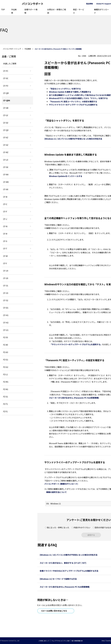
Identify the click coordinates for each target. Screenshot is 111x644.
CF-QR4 (7, 100)
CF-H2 (6, 323)
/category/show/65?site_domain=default (30, 152)
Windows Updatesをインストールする (66, 176)
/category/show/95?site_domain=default (30, 256)
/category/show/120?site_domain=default (30, 71)
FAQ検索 (28, 49)
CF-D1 (6, 308)
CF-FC (6, 71)
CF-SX (6, 167)
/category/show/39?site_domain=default (30, 182)
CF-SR (6, 108)
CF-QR (6, 93)
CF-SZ (6, 145)
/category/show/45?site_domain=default (30, 204)
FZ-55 (6, 337)
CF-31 (6, 286)
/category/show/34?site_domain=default (30, 160)
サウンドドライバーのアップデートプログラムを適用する (73, 105)
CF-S (5, 241)
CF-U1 (6, 330)
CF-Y (5, 263)
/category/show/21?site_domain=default (30, 86)
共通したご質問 (10, 64)
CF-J (5, 219)
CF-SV (6, 123)
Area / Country (106, 641)
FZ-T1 (5, 404)
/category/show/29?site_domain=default (30, 115)
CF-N (5, 226)
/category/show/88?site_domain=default (30, 145)
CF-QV (6, 130)
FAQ (4, 30)
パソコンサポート (33, 4)
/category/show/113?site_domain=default (30, 263)
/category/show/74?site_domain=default (30, 108)
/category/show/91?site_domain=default (30, 248)
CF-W (5, 256)
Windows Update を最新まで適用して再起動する (70, 92)
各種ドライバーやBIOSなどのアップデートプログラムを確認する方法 (69, 571)
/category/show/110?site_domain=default (30, 93)
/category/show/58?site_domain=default (30, 130)
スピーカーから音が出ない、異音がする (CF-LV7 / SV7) (63, 563)
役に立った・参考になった (58, 527)
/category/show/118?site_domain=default (30, 78)
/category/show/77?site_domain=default (30, 123)
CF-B (5, 197)
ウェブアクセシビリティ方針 (61, 641)
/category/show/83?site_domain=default (30, 167)
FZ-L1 (5, 374)
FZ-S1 (6, 397)
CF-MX (6, 182)
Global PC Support (104, 4)
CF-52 (6, 300)
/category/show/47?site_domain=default (30, 219)
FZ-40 (6, 345)
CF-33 (6, 293)
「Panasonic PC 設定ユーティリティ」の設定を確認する (73, 101)
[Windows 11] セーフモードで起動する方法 (58, 579)
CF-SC (6, 78)
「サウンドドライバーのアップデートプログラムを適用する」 (77, 344)
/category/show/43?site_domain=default (30, 189)
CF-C (5, 204)
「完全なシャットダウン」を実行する (65, 89)
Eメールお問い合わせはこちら (54, 611)
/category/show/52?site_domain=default (30, 174)
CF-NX (6, 174)
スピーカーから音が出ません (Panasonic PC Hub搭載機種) (74, 398)
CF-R (5, 234)
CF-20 (6, 278)
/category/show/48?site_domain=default (30, 226)
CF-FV (6, 86)
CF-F (5, 211)
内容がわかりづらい (82, 527)
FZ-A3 (6, 352)
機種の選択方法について (56, 492)
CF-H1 (6, 315)
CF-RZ (6, 152)
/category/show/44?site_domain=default (30, 197)
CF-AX (6, 189)
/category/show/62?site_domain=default (30, 234)
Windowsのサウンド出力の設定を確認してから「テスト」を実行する (78, 98)
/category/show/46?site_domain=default (30, 211)
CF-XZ (6, 137)
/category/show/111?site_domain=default (30, 137)
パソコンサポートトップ (12, 49)
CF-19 (6, 271)
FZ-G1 (6, 360)
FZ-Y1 (5, 411)
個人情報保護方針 (77, 641)
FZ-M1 (6, 382)
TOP (3, 9)
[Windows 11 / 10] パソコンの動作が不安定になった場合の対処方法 (73, 139)
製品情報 (90, 4)
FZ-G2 (6, 367)
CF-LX (6, 160)
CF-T (5, 248)
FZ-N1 (6, 389)
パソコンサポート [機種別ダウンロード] (61, 484)
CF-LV (6, 115)
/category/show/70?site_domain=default (30, 241)
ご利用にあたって (44, 641)
